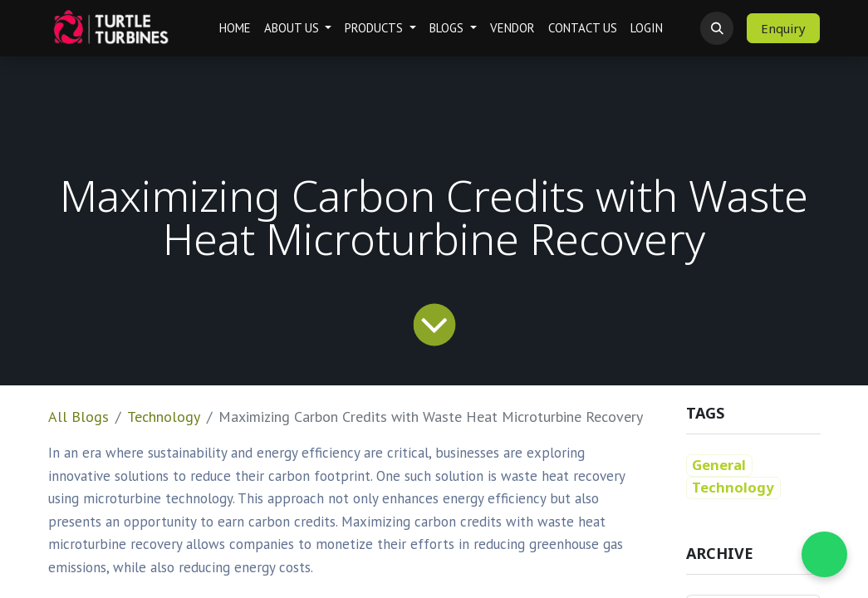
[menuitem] (235, 29)
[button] (717, 28)
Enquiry (783, 28)
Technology (164, 417)
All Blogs (78, 417)
